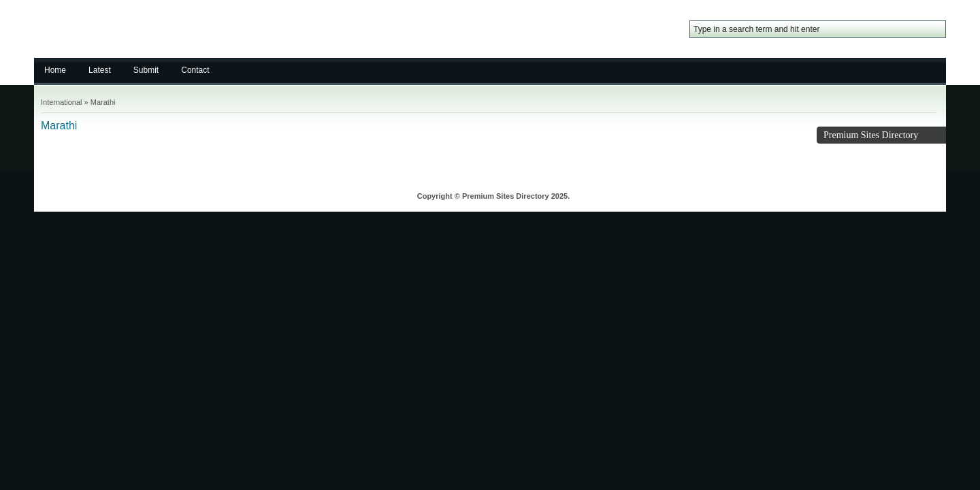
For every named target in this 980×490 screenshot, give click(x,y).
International (62, 102)
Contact (195, 70)
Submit (146, 70)
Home (55, 70)
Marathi (103, 102)
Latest (100, 70)
